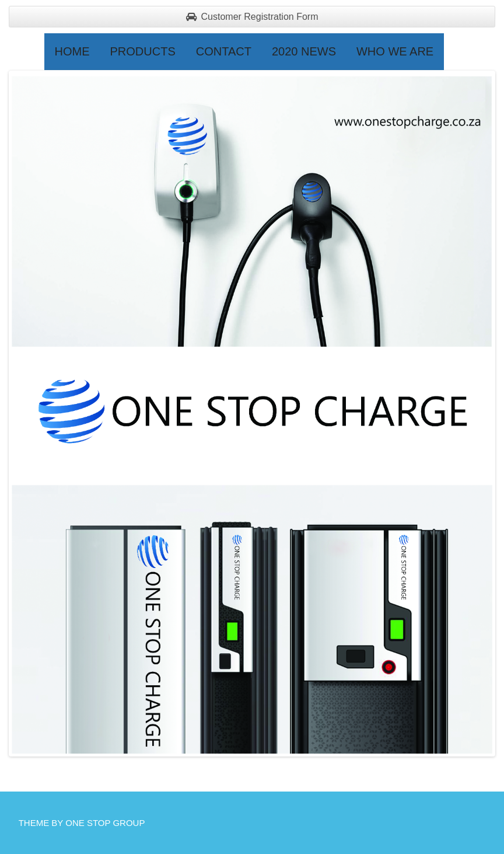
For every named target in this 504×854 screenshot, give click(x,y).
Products (143, 51)
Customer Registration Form (252, 17)
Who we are (395, 51)
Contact (224, 51)
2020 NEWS (304, 51)
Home (72, 51)
